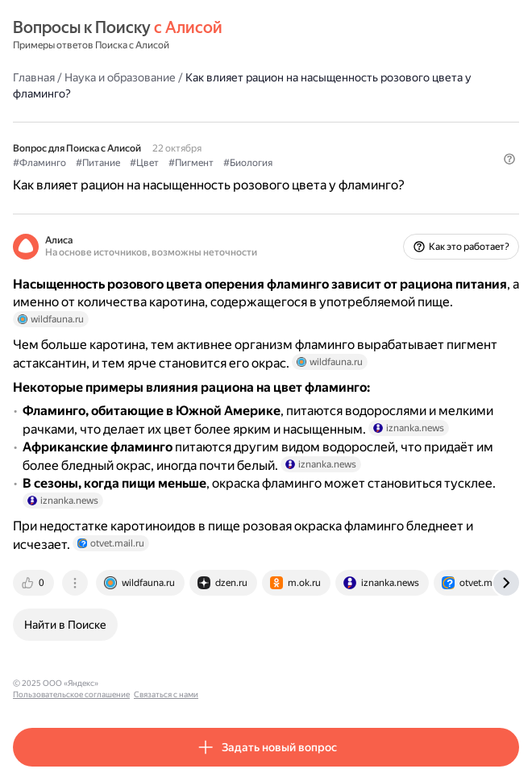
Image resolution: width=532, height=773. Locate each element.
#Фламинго (39, 163)
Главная (34, 77)
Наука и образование (120, 77)
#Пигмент (191, 163)
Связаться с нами (259, 683)
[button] (509, 159)
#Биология (248, 163)
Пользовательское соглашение (164, 683)
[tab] (35, 583)
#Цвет (144, 163)
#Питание (98, 163)
